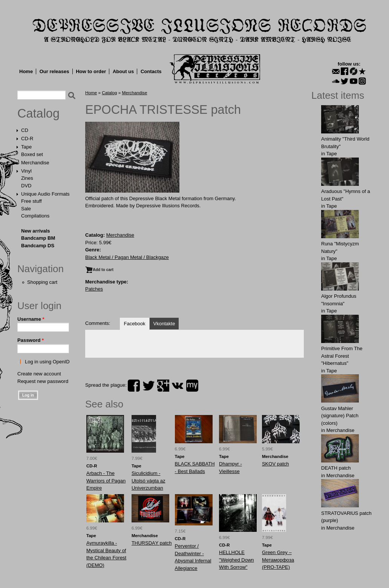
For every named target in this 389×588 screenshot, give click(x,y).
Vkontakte (164, 324)
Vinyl (26, 171)
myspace (192, 386)
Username (31, 319)
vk (178, 386)
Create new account (39, 374)
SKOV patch (276, 464)
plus (163, 386)
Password (31, 340)
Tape (26, 147)
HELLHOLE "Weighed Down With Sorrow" (237, 560)
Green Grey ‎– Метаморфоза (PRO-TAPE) (278, 560)
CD (25, 130)
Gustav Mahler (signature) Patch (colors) (340, 416)
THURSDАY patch (152, 543)
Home (26, 71)
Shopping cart (42, 282)
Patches (94, 289)
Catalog (38, 113)
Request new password (43, 381)
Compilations (35, 216)
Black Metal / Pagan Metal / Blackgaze (127, 257)
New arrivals (36, 231)
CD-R (27, 139)
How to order (91, 71)
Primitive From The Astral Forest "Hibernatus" (342, 356)
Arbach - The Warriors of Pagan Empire (106, 481)
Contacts (151, 71)
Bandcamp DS (38, 246)
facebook (134, 386)
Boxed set (32, 154)
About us (123, 71)
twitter (149, 386)
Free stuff (31, 201)
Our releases (54, 71)
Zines (27, 178)
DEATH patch (336, 468)
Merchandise (35, 163)
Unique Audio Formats (45, 194)
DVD (26, 186)
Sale (26, 209)
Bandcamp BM (38, 238)
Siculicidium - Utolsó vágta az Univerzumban (149, 481)
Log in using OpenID (47, 362)
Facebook (134, 324)
